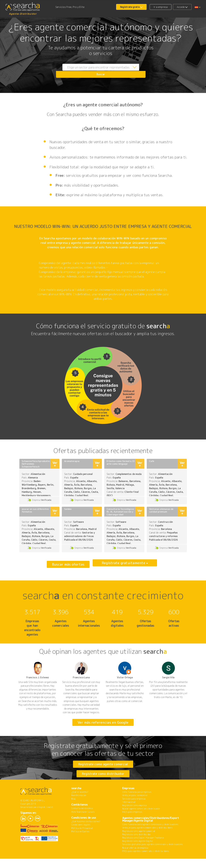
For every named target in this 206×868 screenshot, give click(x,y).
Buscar (139, 71)
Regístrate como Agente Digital (138, 852)
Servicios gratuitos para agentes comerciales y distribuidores (153, 856)
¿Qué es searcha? (80, 803)
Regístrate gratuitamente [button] (123, 564)
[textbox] (94, 71)
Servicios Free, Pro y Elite (70, 7)
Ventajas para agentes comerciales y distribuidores (148, 839)
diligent (41, 818)
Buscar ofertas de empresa (135, 859)
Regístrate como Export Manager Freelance (143, 849)
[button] (198, 7)
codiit (50, 818)
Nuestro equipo (79, 807)
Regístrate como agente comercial (103, 764)
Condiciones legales (81, 836)
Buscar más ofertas (68, 564)
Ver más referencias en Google (103, 722)
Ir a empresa (161, 7)
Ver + (55, 464)
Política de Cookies (80, 843)
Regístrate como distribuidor (103, 779)
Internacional (129, 813)
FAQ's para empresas (132, 823)
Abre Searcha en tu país (83, 823)
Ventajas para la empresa (135, 807)
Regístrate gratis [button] (130, 7)
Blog (73, 810)
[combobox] (94, 71)
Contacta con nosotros (82, 820)
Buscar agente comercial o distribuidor (141, 820)
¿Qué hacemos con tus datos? (86, 833)
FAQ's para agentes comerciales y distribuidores (146, 862)
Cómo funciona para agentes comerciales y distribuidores (150, 836)
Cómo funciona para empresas (137, 803)
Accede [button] (181, 7)
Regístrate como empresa (135, 817)
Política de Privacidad (82, 839)
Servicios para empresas (134, 810)
